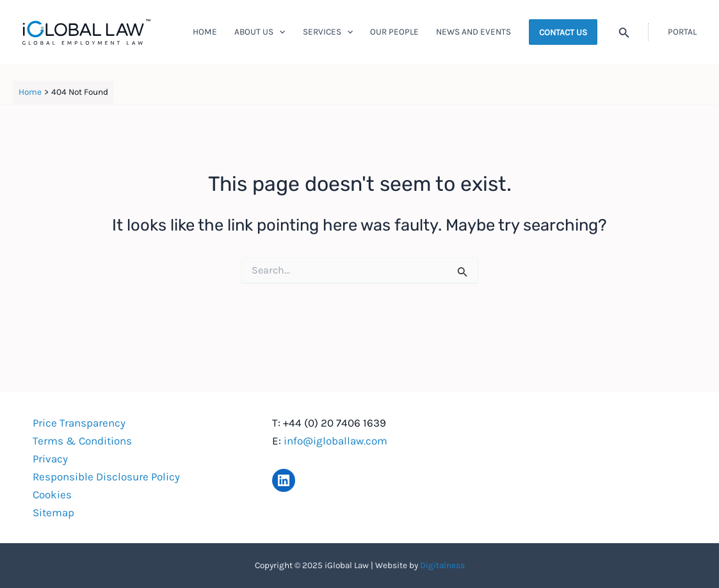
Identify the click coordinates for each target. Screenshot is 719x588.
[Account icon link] (682, 32)
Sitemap (53, 512)
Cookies (52, 494)
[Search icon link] (624, 34)
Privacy (50, 459)
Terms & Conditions (82, 441)
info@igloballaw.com (335, 441)
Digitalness (442, 565)
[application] (279, 32)
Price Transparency (79, 423)
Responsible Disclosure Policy (106, 477)
